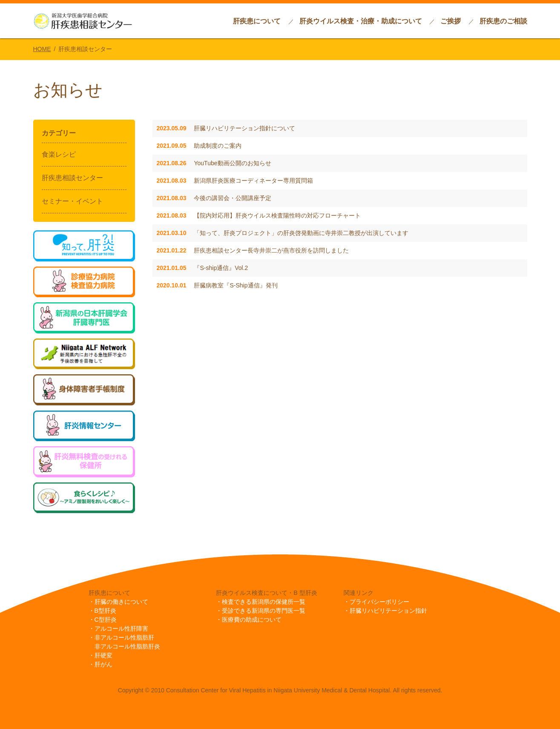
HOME (42, 49)
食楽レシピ (59, 154)
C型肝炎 (106, 620)
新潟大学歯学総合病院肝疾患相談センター (83, 21)
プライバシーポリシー (379, 602)
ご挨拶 (451, 21)
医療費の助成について (252, 620)
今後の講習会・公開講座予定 (214, 198)
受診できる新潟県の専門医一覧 (264, 611)
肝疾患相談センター (72, 178)
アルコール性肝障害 (121, 629)
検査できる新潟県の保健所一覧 (264, 602)
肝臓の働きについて (121, 602)
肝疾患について (257, 21)
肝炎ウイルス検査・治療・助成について (361, 21)
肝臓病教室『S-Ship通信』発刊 (217, 285)
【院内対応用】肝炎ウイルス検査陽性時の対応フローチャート (259, 215)
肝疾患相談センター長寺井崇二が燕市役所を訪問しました (253, 250)
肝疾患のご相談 (503, 21)
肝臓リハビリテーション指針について (226, 128)
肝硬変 (103, 655)
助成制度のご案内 (199, 146)
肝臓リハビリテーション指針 (388, 611)
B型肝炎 (105, 611)
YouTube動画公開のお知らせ (214, 163)
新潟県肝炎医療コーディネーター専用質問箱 (235, 181)
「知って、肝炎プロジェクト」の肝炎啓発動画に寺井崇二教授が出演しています (283, 233)
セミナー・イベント (72, 201)
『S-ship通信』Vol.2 (202, 268)
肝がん (103, 664)
